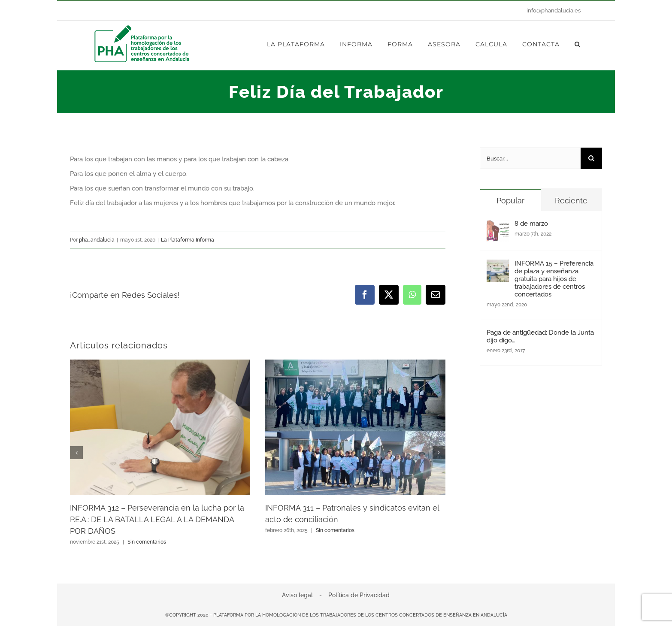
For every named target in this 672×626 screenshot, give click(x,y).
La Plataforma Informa (188, 240)
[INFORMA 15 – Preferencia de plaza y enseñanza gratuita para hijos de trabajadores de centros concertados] (498, 267)
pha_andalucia (97, 240)
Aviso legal (297, 595)
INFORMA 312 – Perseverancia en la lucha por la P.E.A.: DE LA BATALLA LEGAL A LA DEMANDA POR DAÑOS (157, 520)
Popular (510, 201)
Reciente (571, 201)
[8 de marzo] (498, 227)
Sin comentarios (147, 542)
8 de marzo (531, 224)
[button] (578, 44)
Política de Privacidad (359, 595)
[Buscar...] (530, 158)
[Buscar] (591, 158)
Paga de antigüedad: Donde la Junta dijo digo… (540, 336)
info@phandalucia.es (554, 11)
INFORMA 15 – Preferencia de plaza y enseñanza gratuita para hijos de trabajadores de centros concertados (554, 279)
